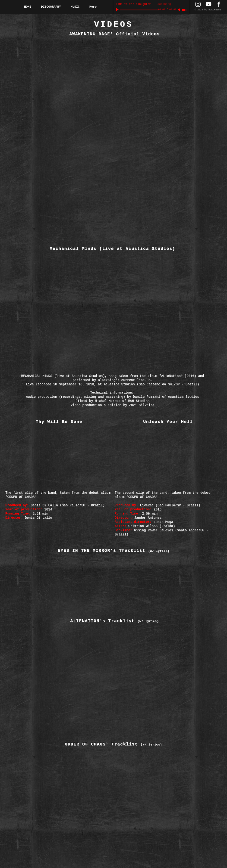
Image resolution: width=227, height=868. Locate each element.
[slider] (185, 10)
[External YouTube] (59, 70)
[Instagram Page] (198, 4)
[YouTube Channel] (208, 4)
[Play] (118, 10)
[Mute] (180, 10)
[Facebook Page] (219, 4)
